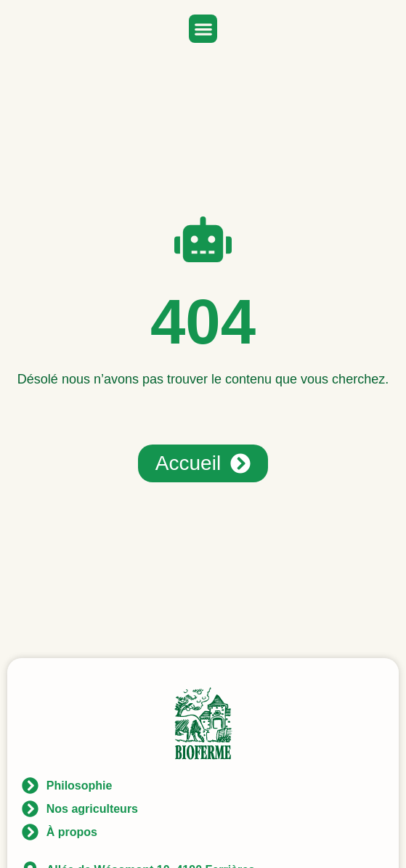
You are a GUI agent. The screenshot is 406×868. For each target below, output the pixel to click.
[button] (203, 29)
